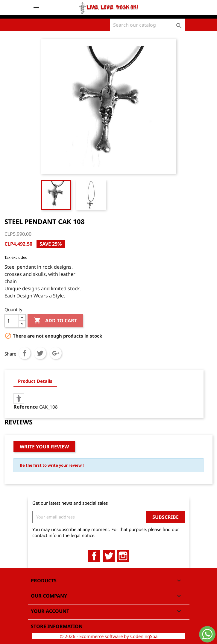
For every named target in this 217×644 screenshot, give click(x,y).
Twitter (109, 556)
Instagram (123, 556)
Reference (26, 407)
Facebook (94, 556)
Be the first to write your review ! (52, 465)
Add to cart (55, 321)
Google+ (56, 353)
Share (25, 353)
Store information (57, 626)
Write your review (44, 447)
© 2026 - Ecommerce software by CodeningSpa (109, 636)
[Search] (147, 25)
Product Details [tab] (35, 381)
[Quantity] (12, 321)
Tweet (40, 353)
